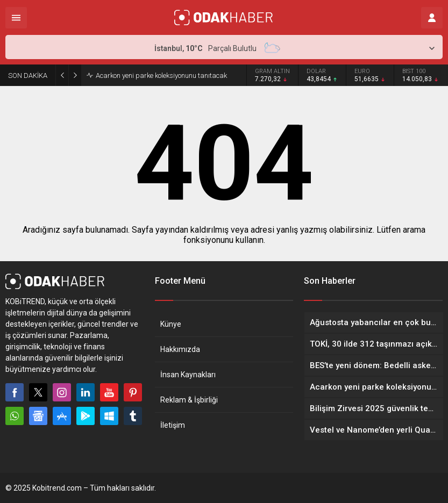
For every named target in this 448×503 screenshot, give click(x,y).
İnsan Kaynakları (188, 375)
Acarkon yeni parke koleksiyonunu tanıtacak (161, 76)
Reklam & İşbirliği (189, 400)
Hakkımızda (180, 349)
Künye (171, 324)
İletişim (173, 425)
